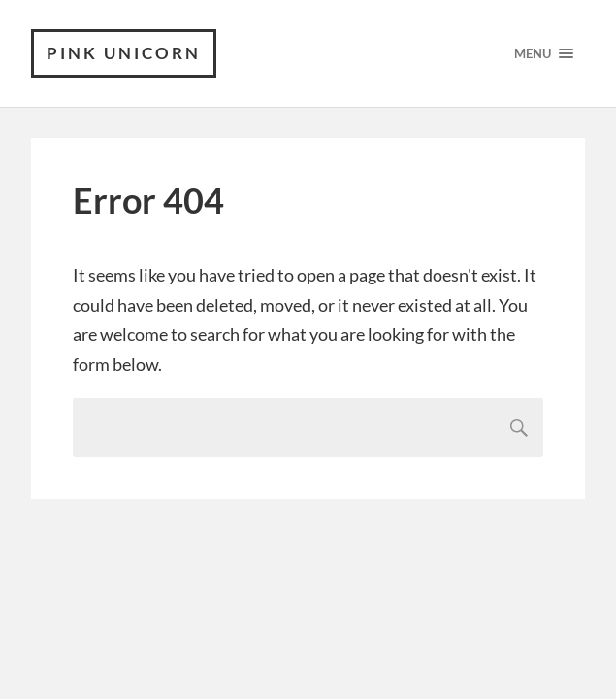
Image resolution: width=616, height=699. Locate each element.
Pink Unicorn (124, 53)
